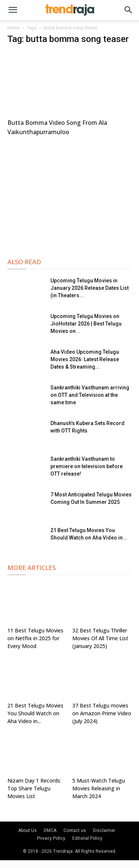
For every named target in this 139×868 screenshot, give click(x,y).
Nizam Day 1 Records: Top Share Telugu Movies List (34, 788)
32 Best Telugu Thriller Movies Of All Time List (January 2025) (100, 638)
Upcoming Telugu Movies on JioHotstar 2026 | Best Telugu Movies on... (86, 324)
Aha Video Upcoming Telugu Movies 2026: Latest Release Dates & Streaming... (85, 359)
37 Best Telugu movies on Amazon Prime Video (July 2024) (102, 713)
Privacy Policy (51, 838)
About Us (27, 830)
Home (14, 28)
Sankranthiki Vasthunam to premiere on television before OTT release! (87, 466)
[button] (13, 10)
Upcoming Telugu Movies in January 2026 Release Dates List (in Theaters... (90, 288)
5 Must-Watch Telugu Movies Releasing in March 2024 (99, 788)
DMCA (50, 830)
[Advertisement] (70, 196)
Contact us (75, 830)
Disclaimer (104, 830)
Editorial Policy (87, 838)
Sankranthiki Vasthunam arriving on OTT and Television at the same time (90, 395)
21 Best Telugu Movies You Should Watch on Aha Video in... (35, 713)
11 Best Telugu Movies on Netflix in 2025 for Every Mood (35, 638)
